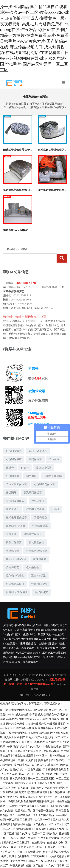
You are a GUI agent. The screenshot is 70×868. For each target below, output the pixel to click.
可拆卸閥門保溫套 (44, 475)
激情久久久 (17, 760)
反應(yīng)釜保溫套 (17, 583)
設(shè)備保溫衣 (15, 492)
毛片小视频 (8, 847)
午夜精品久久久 (17, 737)
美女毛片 (52, 824)
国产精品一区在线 (44, 801)
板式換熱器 (33, 558)
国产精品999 (23, 774)
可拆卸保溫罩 (40, 517)
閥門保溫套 (35, 450)
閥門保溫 (31, 467)
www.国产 (42, 747)
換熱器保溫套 (14, 533)
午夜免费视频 (50, 765)
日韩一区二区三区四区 (41, 769)
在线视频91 (39, 834)
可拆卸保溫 (13, 467)
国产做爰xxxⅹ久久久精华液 (49, 856)
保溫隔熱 (11, 483)
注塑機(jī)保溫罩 (35, 500)
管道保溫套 (13, 542)
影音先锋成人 (59, 751)
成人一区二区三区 (30, 765)
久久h (35, 774)
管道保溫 (11, 525)
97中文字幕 (38, 847)
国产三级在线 (29, 829)
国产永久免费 (48, 774)
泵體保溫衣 (41, 508)
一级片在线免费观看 (29, 843)
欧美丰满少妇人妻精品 (56, 843)
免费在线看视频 (22, 815)
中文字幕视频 (27, 797)
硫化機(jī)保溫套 (15, 566)
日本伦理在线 (57, 747)
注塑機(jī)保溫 (39, 575)
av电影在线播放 (52, 737)
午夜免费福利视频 (21, 856)
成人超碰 (23, 779)
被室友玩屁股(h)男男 (32, 788)
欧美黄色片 (42, 751)
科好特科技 (41, 583)
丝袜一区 (10, 843)
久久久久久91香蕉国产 (45, 756)
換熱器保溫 (38, 492)
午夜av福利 (40, 820)
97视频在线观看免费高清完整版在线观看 (24, 783)
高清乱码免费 (26, 751)
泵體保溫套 (13, 500)
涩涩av (40, 838)
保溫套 (10, 459)
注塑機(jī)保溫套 (53, 467)
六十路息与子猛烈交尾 (55, 779)
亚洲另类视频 (18, 852)
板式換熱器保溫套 (16, 508)
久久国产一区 (43, 811)
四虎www (21, 861)
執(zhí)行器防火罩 (16, 550)
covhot (55, 500)
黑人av (56, 811)
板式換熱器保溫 (15, 575)
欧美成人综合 (55, 834)
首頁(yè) (34, 104)
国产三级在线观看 (21, 806)
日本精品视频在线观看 (56, 760)
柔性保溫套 (13, 558)
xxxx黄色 (12, 797)
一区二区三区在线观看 (20, 811)
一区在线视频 (33, 760)
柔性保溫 (54, 450)
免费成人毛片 (26, 838)
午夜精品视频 (52, 742)
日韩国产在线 (36, 852)
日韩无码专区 (18, 769)
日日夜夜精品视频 (58, 797)
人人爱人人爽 (10, 765)
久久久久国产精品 (44, 806)
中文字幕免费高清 (49, 829)
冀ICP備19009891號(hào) (35, 686)
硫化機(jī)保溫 (36, 533)
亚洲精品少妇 (31, 865)
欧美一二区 (39, 824)
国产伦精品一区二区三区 (48, 815)
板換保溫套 (40, 550)
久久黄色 (27, 733)
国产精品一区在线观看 (17, 834)
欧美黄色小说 (23, 801)
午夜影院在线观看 (23, 747)
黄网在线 (13, 788)
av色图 (49, 852)
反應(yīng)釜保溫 (15, 517)
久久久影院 (7, 801)
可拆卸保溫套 (14, 442)
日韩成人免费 (57, 820)
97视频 (41, 797)
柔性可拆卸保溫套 (16, 475)
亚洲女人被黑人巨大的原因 (44, 861)
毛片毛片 (39, 733)
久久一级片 (35, 737)
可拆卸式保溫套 (33, 525)
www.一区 (52, 788)
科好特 (25, 459)
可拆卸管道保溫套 (37, 542)
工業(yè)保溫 (38, 566)
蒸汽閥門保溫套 (33, 483)
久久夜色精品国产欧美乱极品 (25, 742)
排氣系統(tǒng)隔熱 (53, 107)
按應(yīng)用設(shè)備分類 (24, 107)
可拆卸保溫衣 (14, 450)
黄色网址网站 (22, 756)
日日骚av (35, 779)
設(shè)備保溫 (44, 459)
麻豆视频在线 (58, 783)
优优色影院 (23, 847)
